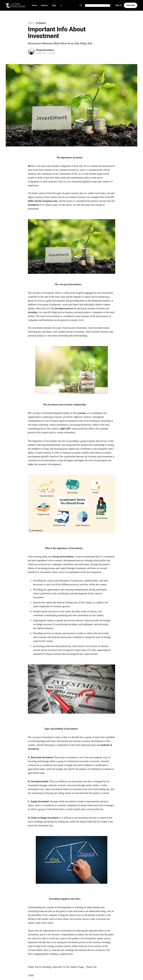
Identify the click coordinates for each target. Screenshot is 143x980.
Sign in (118, 5)
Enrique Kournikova (45, 50)
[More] (61, 5)
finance (31, 23)
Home (35, 5)
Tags (54, 5)
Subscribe (131, 5)
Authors (44, 5)
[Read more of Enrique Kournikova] (31, 52)
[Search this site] (81, 5)
